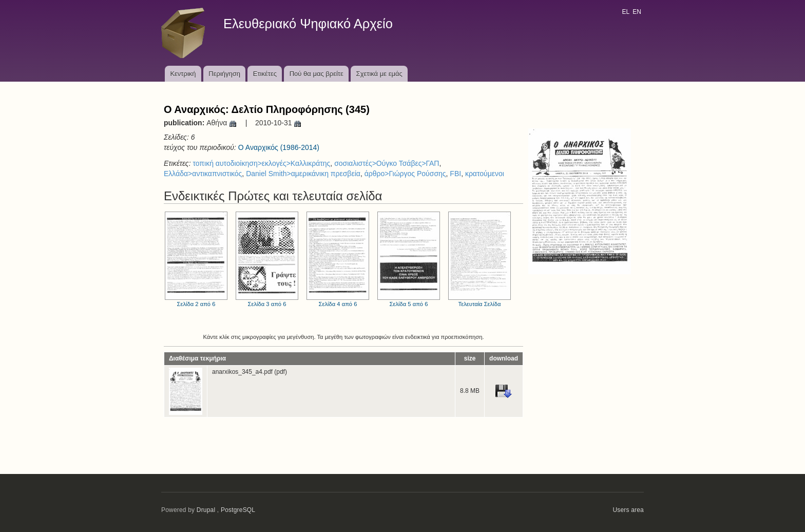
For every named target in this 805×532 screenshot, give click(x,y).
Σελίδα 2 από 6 (196, 259)
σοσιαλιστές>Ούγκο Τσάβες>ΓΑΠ (387, 163)
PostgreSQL (238, 510)
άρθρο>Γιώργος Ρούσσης (405, 174)
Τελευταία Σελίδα (480, 259)
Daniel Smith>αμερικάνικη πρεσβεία (303, 174)
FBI (455, 174)
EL (625, 12)
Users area (628, 510)
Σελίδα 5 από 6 (409, 259)
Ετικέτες (265, 74)
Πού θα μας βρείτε (317, 74)
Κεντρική (183, 74)
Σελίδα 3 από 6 (267, 259)
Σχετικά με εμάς (379, 74)
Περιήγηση (224, 74)
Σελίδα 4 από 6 (338, 259)
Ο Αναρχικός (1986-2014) (279, 147)
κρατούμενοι (485, 174)
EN (637, 12)
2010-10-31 (279, 123)
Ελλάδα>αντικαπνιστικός (203, 174)
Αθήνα (222, 123)
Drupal (206, 510)
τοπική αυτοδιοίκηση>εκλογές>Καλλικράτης (261, 163)
